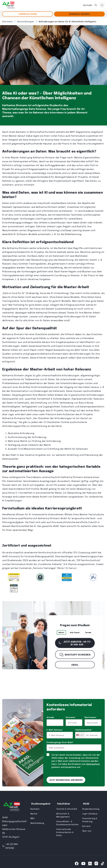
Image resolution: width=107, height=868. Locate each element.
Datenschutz (93, 764)
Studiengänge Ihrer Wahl (60, 742)
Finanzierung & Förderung (90, 820)
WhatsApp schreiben (75, 655)
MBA (32, 818)
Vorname (71, 717)
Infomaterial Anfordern (79, 14)
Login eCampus (90, 814)
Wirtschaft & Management (63, 815)
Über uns (87, 831)
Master (34, 814)
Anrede (50, 717)
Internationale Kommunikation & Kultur (65, 832)
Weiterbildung (37, 823)
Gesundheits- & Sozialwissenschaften (67, 823)
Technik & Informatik (67, 809)
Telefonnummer (84, 730)
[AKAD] (8, 5)
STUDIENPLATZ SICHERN (28, 14)
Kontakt (88, 5)
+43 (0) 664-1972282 (11, 846)
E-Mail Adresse (55, 730)
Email (75, 665)
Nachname (91, 717)
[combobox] (80, 735)
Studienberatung (91, 809)
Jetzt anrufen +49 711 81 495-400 (74, 643)
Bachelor (35, 809)
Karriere (86, 826)
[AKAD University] (11, 807)
